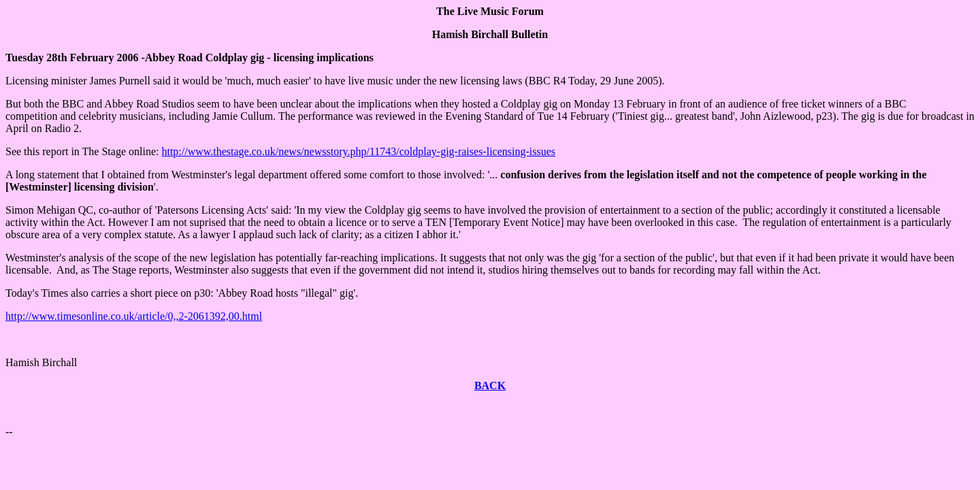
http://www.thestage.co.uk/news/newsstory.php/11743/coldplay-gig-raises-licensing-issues (358, 151)
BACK (490, 386)
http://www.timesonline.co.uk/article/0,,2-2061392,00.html (134, 316)
